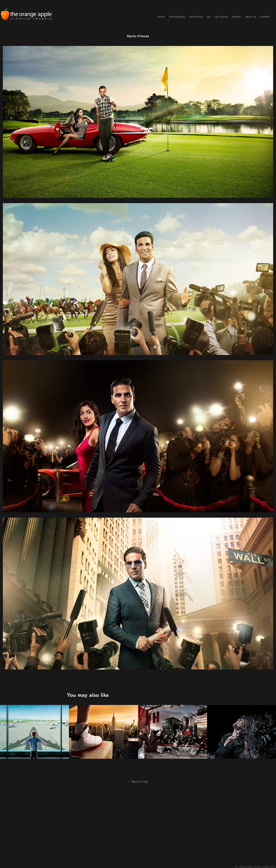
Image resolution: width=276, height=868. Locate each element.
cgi (208, 17)
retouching (196, 17)
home (161, 17)
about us (251, 17)
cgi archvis (221, 17)
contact (265, 17)
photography (177, 17)
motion (236, 17)
